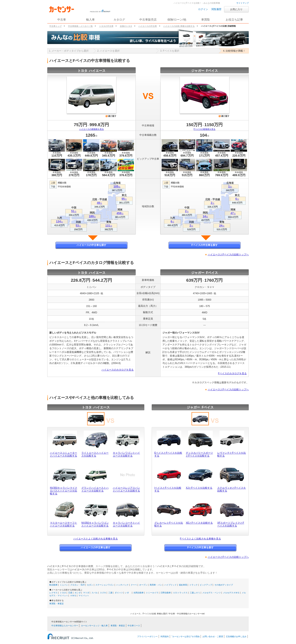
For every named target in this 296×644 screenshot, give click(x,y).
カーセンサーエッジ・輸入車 (94, 626)
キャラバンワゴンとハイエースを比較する (126, 454)
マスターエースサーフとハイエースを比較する (64, 524)
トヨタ (63, 593)
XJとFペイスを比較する (199, 488)
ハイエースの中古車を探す (91, 245)
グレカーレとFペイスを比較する (169, 524)
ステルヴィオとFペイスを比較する (232, 489)
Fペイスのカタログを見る (232, 373)
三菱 (110, 593)
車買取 (206, 20)
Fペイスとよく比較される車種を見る (200, 539)
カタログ (119, 20)
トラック (193, 585)
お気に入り (236, 9)
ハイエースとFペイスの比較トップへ (228, 255)
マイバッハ (84, 596)
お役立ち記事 (234, 20)
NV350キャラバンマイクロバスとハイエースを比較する (64, 491)
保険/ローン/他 (177, 20)
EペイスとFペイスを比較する (168, 454)
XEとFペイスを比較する (199, 523)
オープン (143, 585)
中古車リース (134, 626)
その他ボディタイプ (224, 585)
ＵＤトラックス (180, 593)
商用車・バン (156, 585)
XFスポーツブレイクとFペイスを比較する (231, 524)
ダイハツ (119, 593)
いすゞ (128, 593)
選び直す (111, 116)
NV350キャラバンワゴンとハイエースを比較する (95, 524)
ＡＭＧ (73, 596)
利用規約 (165, 636)
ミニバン (64, 585)
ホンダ (78, 593)
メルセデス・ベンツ (212, 593)
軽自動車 (53, 585)
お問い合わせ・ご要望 (213, 636)
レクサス (53, 593)
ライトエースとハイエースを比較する (95, 454)
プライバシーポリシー (147, 636)
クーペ (134, 585)
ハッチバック (122, 585)
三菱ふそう (195, 593)
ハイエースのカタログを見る (118, 370)
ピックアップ (206, 585)
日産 (70, 593)
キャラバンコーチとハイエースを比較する (126, 524)
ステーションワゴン (105, 585)
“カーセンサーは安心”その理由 (186, 636)
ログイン (203, 9)
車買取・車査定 (57, 604)
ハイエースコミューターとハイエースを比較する (64, 454)
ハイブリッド (170, 585)
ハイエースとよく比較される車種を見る (96, 539)
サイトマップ (243, 3)
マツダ (86, 593)
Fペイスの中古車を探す (204, 245)
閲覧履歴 (216, 9)
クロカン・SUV (78, 585)
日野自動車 (166, 593)
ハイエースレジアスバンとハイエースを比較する (126, 489)
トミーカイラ (152, 593)
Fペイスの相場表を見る (205, 129)
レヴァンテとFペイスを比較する (232, 454)
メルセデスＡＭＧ (231, 593)
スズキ (103, 593)
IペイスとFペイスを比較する (168, 489)
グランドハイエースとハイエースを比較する (95, 489)
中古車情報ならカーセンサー (65, 626)
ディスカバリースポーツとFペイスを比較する (199, 454)
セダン (90, 585)
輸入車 (90, 20)
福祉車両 (183, 585)
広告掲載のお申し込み (236, 636)
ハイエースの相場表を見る (91, 129)
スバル (95, 593)
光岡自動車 (139, 593)
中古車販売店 (148, 20)
